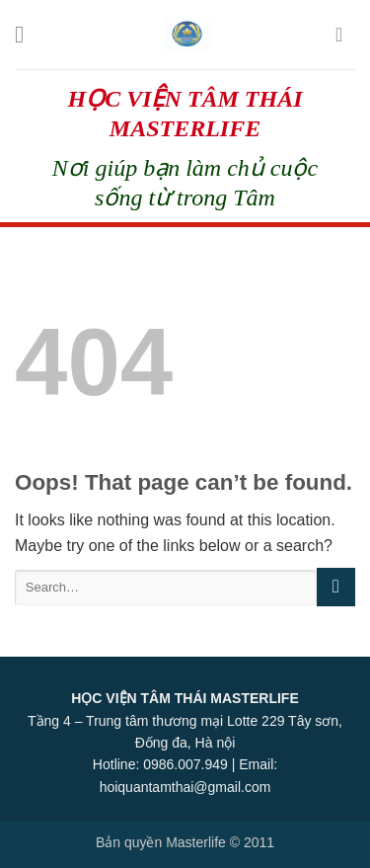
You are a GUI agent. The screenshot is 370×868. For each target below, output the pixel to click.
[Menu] (27, 34)
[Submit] (336, 587)
